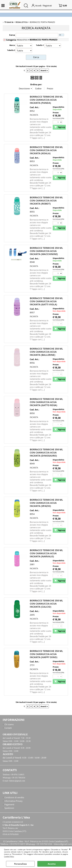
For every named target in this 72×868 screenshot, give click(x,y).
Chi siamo (9, 724)
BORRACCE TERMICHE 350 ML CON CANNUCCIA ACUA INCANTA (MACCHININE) (46, 251)
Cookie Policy (9, 856)
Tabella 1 (40, 45)
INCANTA (34, 115)
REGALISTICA (22, 40)
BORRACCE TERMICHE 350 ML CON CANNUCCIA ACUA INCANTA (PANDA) (46, 99)
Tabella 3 (11, 50)
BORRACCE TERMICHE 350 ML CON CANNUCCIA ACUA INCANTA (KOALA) (46, 150)
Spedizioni (9, 809)
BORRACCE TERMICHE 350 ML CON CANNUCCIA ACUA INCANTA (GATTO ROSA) (46, 402)
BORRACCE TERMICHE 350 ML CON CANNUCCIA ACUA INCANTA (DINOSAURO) (46, 452)
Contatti (8, 728)
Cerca (12, 35)
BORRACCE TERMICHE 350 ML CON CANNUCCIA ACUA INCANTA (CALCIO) (46, 603)
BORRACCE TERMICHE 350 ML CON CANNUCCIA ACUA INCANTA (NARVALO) (46, 553)
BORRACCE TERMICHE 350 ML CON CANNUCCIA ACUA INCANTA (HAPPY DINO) (46, 654)
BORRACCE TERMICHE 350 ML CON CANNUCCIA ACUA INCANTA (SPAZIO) (46, 503)
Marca (12, 45)
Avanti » (44, 70)
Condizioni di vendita (14, 798)
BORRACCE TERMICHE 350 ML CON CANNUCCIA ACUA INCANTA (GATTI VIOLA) (46, 301)
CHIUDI (70, 849)
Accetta (52, 864)
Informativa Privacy (13, 801)
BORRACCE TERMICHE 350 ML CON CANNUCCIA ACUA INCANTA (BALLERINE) (46, 351)
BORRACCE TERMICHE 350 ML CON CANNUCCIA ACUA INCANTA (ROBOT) (46, 200)
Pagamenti (9, 805)
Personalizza (20, 864)
